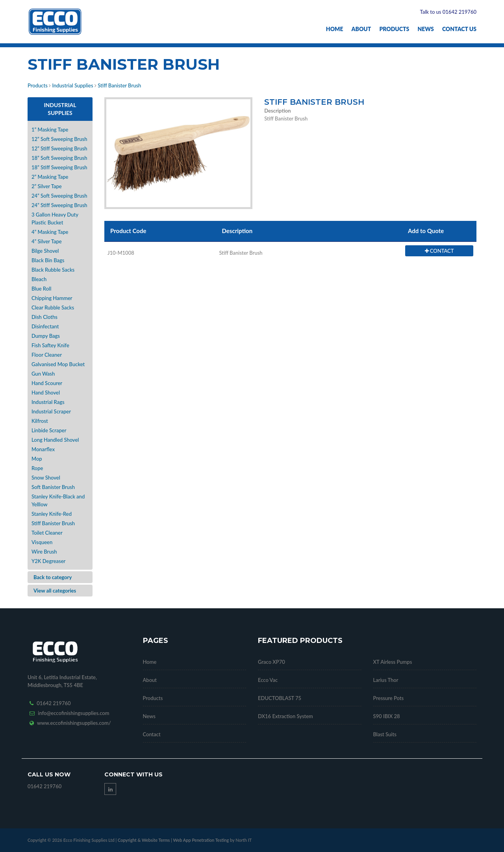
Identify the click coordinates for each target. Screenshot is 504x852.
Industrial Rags (48, 402)
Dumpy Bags (46, 336)
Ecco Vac (268, 680)
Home (335, 29)
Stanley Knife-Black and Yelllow (58, 500)
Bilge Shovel (45, 251)
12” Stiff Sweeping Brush (59, 148)
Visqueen (42, 542)
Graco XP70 (271, 662)
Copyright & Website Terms (144, 840)
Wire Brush (44, 552)
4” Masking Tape (50, 232)
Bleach (39, 279)
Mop (37, 459)
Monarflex (43, 449)
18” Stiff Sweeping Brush (59, 167)
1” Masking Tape (50, 130)
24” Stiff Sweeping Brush (59, 205)
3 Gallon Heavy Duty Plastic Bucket (55, 219)
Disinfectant (45, 326)
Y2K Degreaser (48, 561)
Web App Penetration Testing (202, 840)
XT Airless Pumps (393, 662)
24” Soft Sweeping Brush (59, 196)
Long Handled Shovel (55, 440)
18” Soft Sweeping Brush (59, 158)
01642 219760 (54, 703)
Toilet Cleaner (47, 533)
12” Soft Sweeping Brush (59, 139)
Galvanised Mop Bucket (58, 364)
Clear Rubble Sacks (53, 307)
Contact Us (459, 29)
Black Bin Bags (48, 260)
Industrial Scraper (51, 411)
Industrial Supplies (72, 85)
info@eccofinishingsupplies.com (73, 713)
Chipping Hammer (52, 298)
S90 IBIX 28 (387, 716)
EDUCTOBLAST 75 (280, 698)
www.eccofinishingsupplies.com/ (74, 723)
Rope (37, 468)
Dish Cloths (44, 317)
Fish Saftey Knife (50, 345)
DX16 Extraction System (285, 716)
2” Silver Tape (47, 186)
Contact (152, 734)
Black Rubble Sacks (53, 270)
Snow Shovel (46, 478)
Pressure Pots (389, 698)
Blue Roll (41, 289)
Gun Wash (43, 374)
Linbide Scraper (49, 430)
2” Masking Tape (50, 177)
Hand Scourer (47, 383)
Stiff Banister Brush (119, 85)
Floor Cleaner (47, 355)
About (361, 29)
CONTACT (439, 251)
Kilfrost (40, 421)
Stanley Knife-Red (52, 514)
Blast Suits (385, 734)
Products (394, 29)
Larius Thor (386, 680)
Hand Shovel (46, 393)
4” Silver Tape (47, 241)
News (425, 29)
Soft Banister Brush (53, 487)
